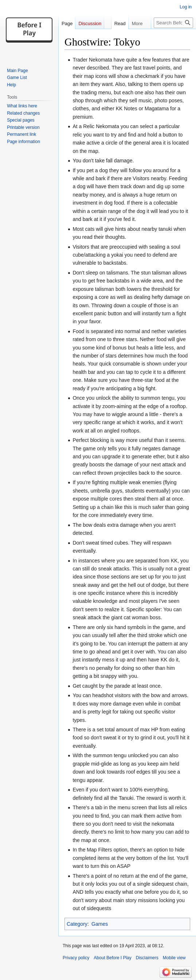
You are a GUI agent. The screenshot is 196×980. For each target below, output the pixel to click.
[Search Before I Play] (173, 23)
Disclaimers (147, 958)
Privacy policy (76, 958)
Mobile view (174, 958)
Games (100, 924)
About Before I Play (112, 958)
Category (77, 924)
